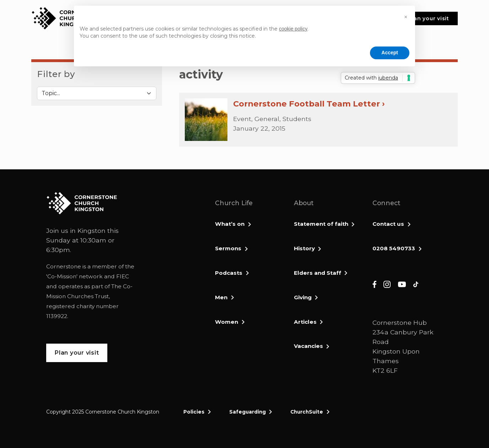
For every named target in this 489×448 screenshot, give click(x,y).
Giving (303, 297)
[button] (406, 17)
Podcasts (229, 273)
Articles (305, 322)
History (304, 248)
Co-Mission (62, 276)
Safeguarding (248, 412)
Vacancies (308, 346)
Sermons (228, 248)
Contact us (388, 224)
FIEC (123, 276)
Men (221, 297)
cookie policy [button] (293, 29)
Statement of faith (321, 224)
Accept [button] (390, 53)
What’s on (230, 224)
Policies (194, 412)
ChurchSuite (307, 412)
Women (227, 322)
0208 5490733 (394, 248)
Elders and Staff (318, 273)
